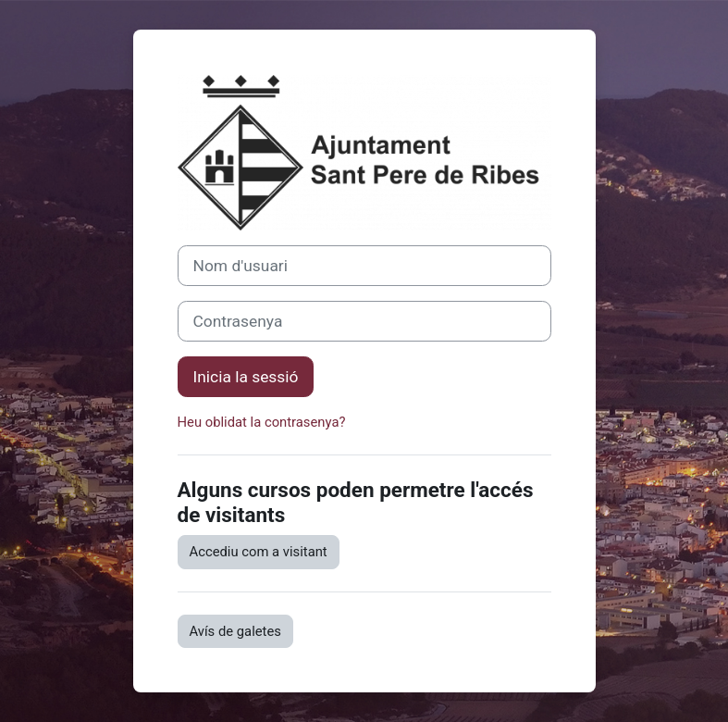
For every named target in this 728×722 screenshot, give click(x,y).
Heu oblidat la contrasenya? (262, 422)
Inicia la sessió (246, 377)
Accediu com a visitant (259, 552)
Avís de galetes (235, 631)
